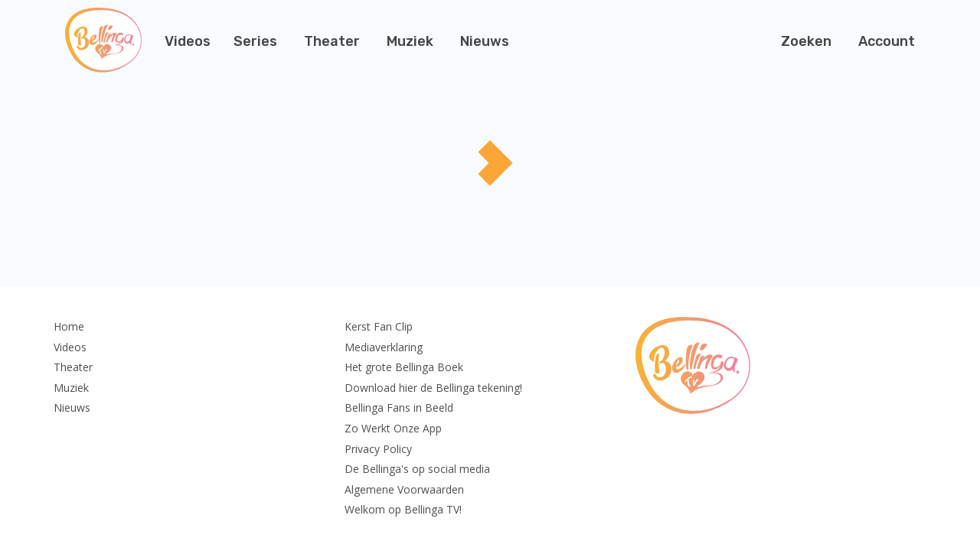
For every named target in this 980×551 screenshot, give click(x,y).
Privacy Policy (378, 449)
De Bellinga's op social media (417, 469)
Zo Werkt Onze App (393, 428)
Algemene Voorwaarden (404, 489)
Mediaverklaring (384, 347)
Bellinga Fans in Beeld (399, 408)
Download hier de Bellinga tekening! (433, 388)
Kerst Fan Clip (379, 326)
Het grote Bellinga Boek (404, 367)
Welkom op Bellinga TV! (403, 509)
